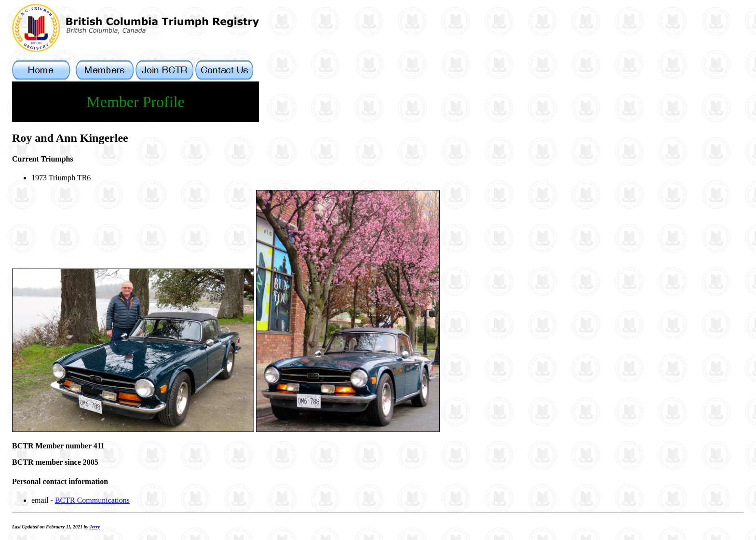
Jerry (95, 527)
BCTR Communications (92, 500)
